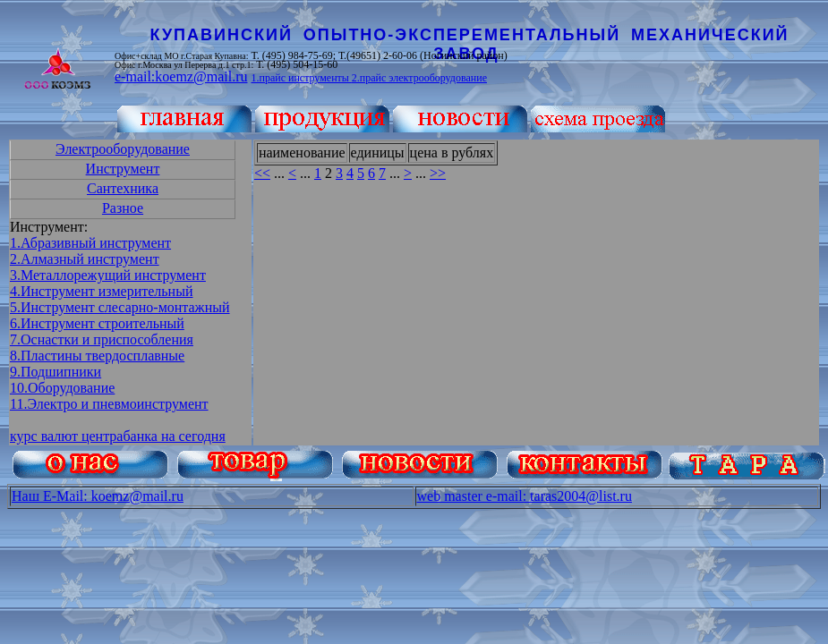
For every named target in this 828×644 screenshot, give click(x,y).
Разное (123, 208)
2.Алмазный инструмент (85, 259)
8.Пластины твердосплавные (97, 356)
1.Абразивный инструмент (90, 243)
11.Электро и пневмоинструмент (109, 404)
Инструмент (123, 169)
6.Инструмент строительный (97, 323)
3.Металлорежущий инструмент (108, 275)
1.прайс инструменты (301, 78)
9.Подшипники (55, 372)
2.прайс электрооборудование (419, 78)
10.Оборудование (62, 388)
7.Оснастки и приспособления (102, 339)
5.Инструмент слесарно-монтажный (120, 307)
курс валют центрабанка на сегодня (118, 436)
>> (438, 173)
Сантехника (123, 188)
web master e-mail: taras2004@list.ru (525, 496)
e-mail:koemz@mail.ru (181, 76)
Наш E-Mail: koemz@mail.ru (98, 496)
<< (262, 173)
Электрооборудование (123, 149)
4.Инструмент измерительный (101, 291)
